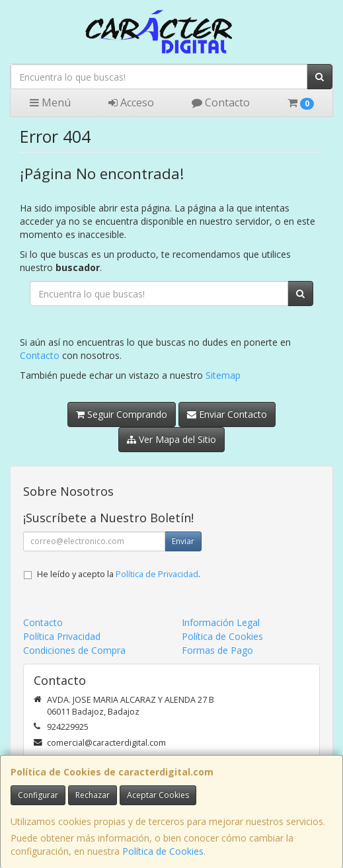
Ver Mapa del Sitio (171, 439)
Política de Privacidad (157, 574)
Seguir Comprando (122, 414)
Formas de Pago (217, 650)
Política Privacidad (62, 636)
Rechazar (93, 795)
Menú (50, 102)
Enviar (183, 541)
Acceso (131, 102)
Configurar (38, 795)
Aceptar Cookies (158, 795)
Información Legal (221, 622)
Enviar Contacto (227, 414)
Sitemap (223, 375)
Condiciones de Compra (74, 650)
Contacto (221, 102)
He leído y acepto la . (119, 574)
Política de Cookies (163, 851)
